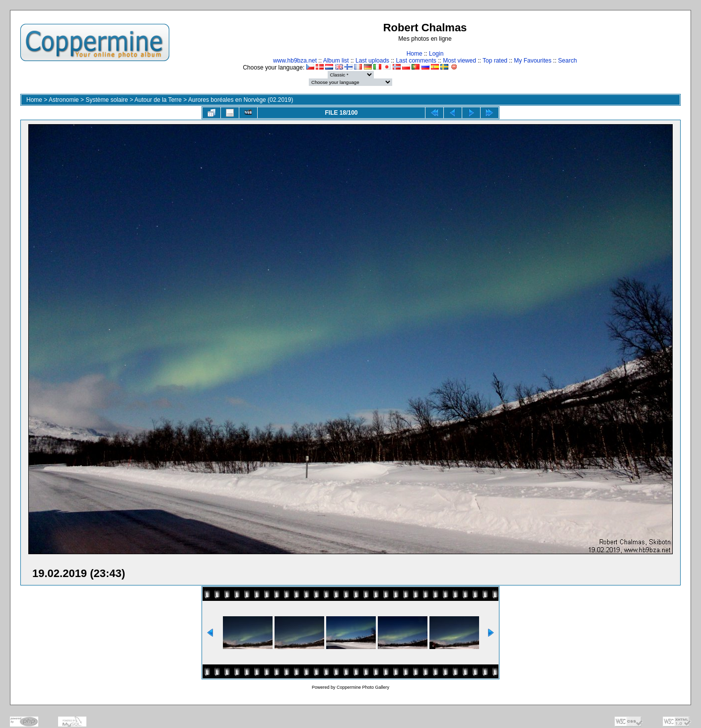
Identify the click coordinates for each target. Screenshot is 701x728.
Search (567, 61)
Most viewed (459, 61)
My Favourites (532, 61)
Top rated (495, 61)
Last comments (416, 61)
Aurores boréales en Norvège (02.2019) (241, 100)
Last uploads (372, 61)
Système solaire (106, 100)
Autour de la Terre (158, 100)
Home (415, 54)
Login (436, 54)
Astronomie (64, 100)
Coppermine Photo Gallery (363, 687)
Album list (336, 61)
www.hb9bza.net (295, 61)
